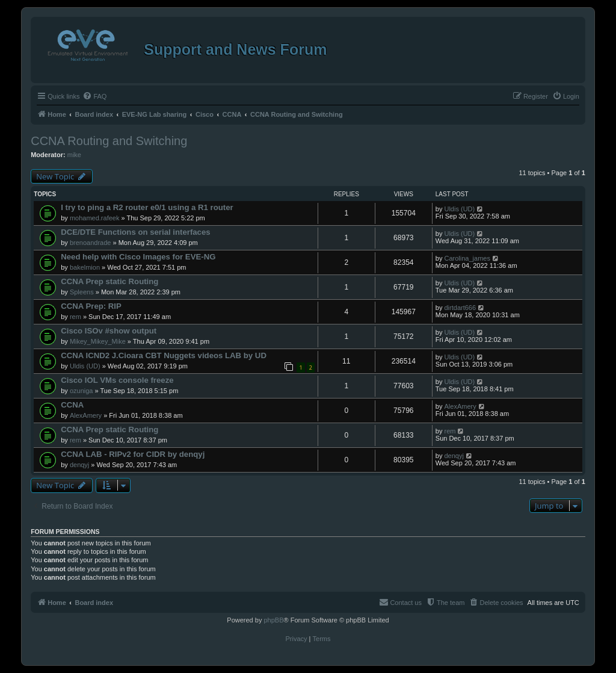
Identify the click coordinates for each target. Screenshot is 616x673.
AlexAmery (86, 415)
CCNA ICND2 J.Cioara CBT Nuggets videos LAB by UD (164, 355)
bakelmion (85, 267)
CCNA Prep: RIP (91, 306)
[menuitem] (94, 96)
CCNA (72, 405)
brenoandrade (91, 243)
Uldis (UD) (459, 209)
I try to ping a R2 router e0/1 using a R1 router (147, 207)
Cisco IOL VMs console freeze (117, 380)
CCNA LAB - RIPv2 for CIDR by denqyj (133, 454)
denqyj (79, 465)
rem (75, 317)
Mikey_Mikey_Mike (98, 341)
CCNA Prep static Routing (109, 281)
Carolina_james (467, 258)
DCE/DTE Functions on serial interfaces (135, 232)
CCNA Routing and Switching (109, 141)
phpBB (273, 620)
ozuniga (82, 391)
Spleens (82, 292)
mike (74, 155)
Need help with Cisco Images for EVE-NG (138, 257)
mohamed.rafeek (95, 218)
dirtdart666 (460, 308)
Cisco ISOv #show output (109, 331)
